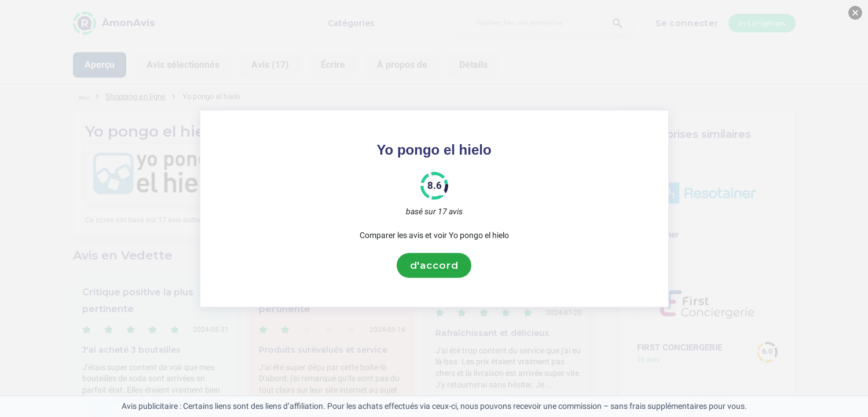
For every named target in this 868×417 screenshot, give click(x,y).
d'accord (434, 265)
